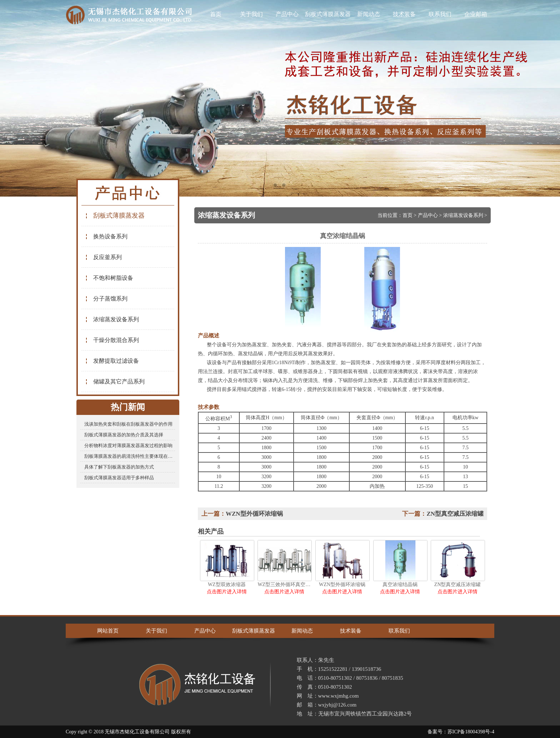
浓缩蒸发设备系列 (112, 319)
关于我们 (251, 14)
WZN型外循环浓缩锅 (254, 514)
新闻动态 (369, 14)
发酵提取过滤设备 (112, 361)
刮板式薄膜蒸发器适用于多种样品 (119, 478)
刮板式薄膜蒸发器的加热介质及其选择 (124, 435)
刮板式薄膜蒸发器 (328, 14)
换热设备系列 (106, 236)
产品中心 (287, 14)
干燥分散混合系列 (112, 340)
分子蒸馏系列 (106, 299)
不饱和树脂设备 (109, 278)
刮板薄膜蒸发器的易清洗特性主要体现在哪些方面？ (130, 456)
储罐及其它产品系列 (115, 382)
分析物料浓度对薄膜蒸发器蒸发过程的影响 (128, 445)
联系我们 (440, 14)
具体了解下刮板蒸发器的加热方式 (119, 467)
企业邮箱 (476, 14)
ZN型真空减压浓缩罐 (455, 514)
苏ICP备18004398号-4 (471, 732)
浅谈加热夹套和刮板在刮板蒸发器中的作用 (128, 424)
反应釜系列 (103, 257)
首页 (216, 14)
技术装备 (404, 14)
